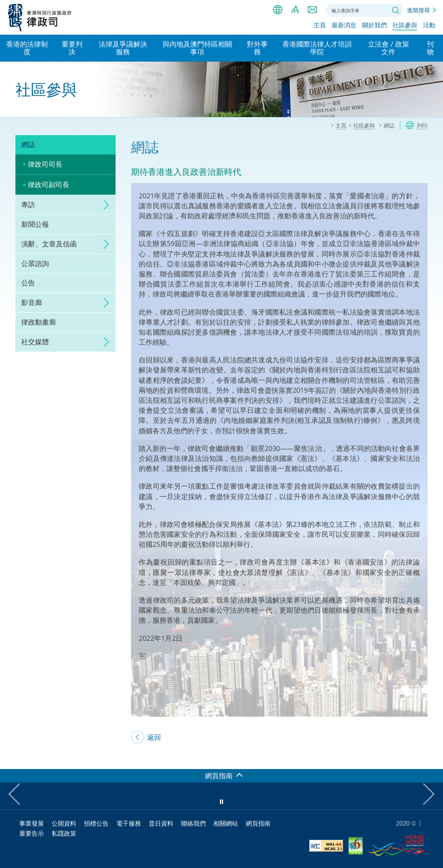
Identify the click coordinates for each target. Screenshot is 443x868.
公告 (28, 283)
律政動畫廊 (39, 322)
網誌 (28, 144)
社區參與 (405, 26)
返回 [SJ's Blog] (154, 737)
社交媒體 (35, 342)
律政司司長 (45, 164)
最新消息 (344, 26)
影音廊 (32, 302)
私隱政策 (64, 833)
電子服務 (129, 823)
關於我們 (374, 26)
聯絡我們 (312, 10)
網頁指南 (258, 823)
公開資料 (64, 823)
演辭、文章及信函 (49, 244)
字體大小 (295, 10)
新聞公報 (35, 224)
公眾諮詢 (35, 263)
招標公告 (96, 823)
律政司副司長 (49, 184)
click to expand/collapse (104, 205)
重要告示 (32, 833)
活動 (429, 26)
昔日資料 (161, 823)
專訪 (28, 204)
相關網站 (226, 823)
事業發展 (32, 823)
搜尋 (396, 10)
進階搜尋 (418, 10)
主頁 (320, 26)
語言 (278, 10)
